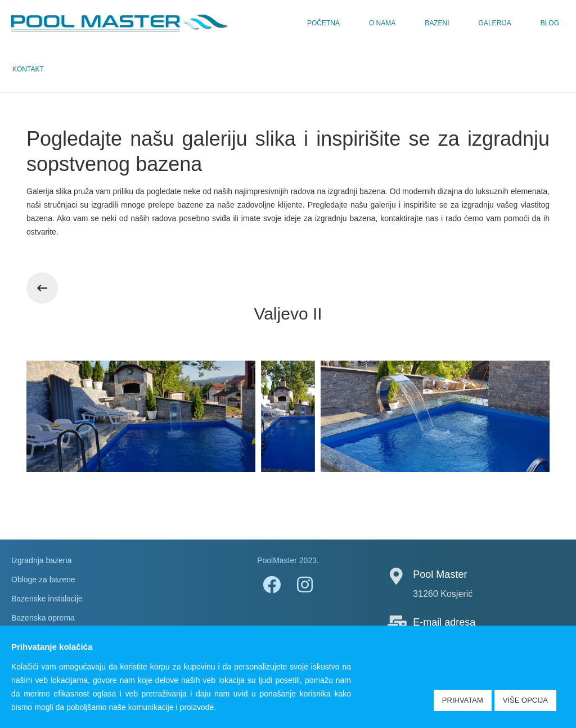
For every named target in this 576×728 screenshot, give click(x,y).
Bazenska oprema (43, 618)
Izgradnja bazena (41, 560)
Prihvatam (463, 700)
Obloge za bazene (43, 579)
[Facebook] (271, 584)
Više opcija (525, 700)
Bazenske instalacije (47, 599)
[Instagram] (305, 584)
